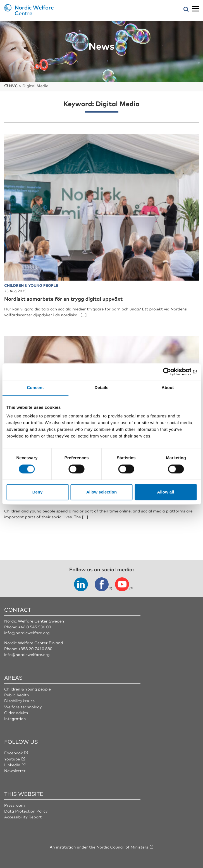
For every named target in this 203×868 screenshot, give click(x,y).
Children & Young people (28, 689)
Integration (15, 719)
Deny (38, 492)
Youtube (12, 759)
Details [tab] (102, 388)
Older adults (16, 713)
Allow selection (101, 492)
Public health (17, 695)
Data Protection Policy (26, 811)
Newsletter (15, 771)
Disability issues (19, 701)
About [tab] (168, 388)
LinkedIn (12, 765)
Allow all (166, 492)
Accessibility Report (23, 817)
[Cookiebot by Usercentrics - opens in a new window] (172, 372)
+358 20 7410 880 (35, 649)
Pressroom (15, 805)
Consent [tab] (35, 388)
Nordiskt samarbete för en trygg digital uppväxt (63, 299)
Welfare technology (23, 707)
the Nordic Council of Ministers (119, 847)
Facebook (14, 753)
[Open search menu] (186, 10)
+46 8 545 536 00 (34, 627)
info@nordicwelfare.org (27, 633)
